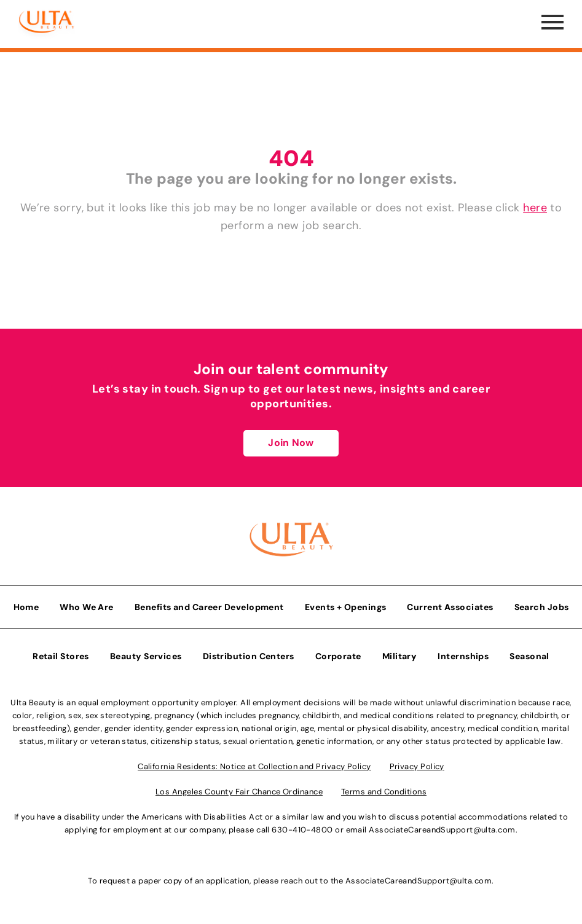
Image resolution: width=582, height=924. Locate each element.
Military (400, 656)
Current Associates (450, 607)
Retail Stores (61, 656)
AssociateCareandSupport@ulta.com (442, 830)
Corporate (338, 656)
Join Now (291, 443)
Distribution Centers (249, 656)
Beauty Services (146, 656)
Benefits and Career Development (209, 607)
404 (291, 158)
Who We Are (87, 607)
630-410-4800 (302, 830)
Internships (463, 656)
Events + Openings (346, 607)
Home (26, 607)
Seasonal (529, 656)
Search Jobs (542, 607)
